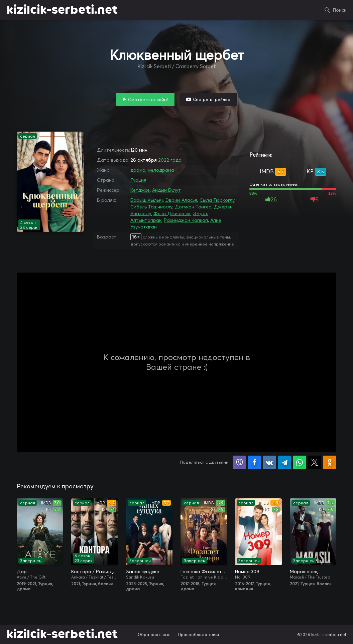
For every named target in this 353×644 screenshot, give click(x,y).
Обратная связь (154, 634)
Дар (22, 572)
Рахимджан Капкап (186, 220)
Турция (138, 180)
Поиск (340, 10)
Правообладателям (199, 634)
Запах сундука (143, 572)
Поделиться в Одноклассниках (330, 462)
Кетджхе (140, 190)
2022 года (170, 160)
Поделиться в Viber (239, 462)
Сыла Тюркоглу (217, 200)
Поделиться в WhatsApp (300, 462)
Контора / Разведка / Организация (94, 572)
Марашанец (304, 572)
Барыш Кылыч (147, 200)
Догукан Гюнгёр (193, 207)
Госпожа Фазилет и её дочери (204, 572)
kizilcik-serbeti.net (62, 10)
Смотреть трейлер (212, 99)
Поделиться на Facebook (254, 462)
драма (138, 170)
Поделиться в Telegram (284, 462)
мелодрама (161, 170)
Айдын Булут (166, 190)
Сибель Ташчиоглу (151, 207)
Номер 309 (247, 572)
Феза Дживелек (172, 213)
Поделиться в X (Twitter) (315, 462)
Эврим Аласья (181, 200)
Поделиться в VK (269, 462)
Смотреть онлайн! (148, 100)
